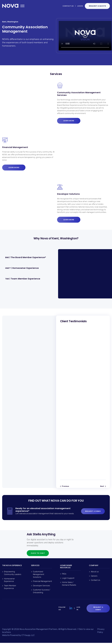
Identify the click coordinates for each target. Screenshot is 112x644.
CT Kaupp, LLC (28, 636)
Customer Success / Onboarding (42, 592)
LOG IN (80, 6)
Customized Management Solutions (39, 575)
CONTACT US (68, 6)
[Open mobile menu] (22, 6)
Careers (94, 577)
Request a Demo (98, 609)
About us (95, 573)
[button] (28, 258)
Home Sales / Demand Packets (69, 585)
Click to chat (38, 554)
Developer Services (41, 587)
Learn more (69, 121)
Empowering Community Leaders (13, 574)
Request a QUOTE (97, 6)
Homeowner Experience (9, 581)
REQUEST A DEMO (93, 512)
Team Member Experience (10, 588)
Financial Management (42, 582)
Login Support (68, 579)
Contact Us (95, 581)
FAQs (64, 575)
